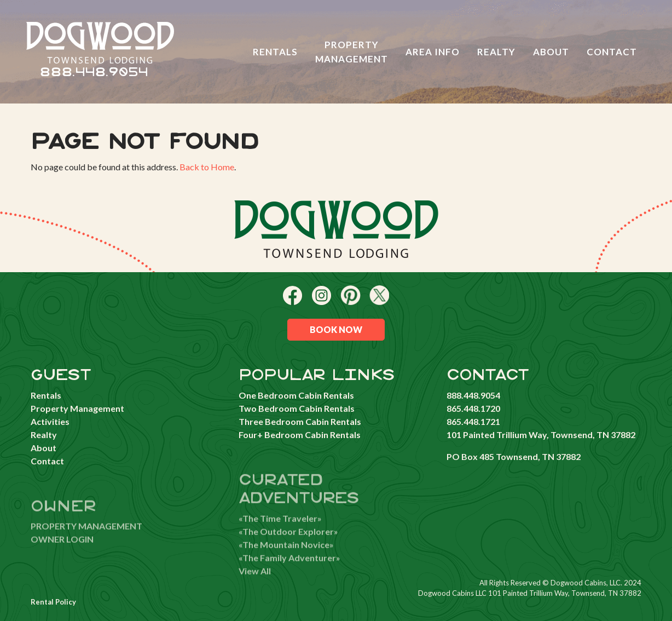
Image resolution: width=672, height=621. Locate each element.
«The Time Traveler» (280, 531)
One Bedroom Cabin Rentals (296, 395)
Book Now (336, 329)
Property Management (352, 52)
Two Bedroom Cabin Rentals (297, 408)
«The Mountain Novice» (286, 557)
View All (255, 583)
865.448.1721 (473, 421)
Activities (50, 421)
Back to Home (207, 167)
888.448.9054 (94, 73)
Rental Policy (53, 602)
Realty (496, 52)
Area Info (433, 52)
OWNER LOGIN (62, 552)
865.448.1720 (473, 408)
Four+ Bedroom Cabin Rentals (300, 435)
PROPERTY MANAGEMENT (86, 539)
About (551, 52)
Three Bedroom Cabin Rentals (300, 421)
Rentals (275, 52)
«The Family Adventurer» (289, 570)
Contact (612, 52)
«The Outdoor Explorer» (288, 544)
